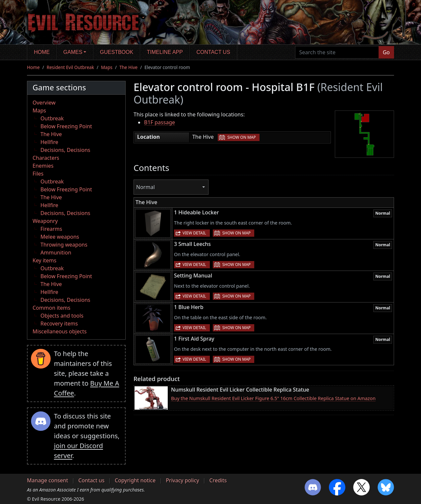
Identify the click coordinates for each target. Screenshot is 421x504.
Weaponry (45, 221)
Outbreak (52, 118)
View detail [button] (194, 233)
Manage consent (48, 480)
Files (38, 174)
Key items (44, 260)
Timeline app (165, 52)
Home (42, 52)
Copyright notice (135, 480)
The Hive (128, 67)
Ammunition (56, 252)
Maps (107, 67)
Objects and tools (62, 316)
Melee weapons (60, 237)
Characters (46, 158)
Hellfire (49, 142)
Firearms (51, 229)
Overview (44, 103)
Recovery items (59, 324)
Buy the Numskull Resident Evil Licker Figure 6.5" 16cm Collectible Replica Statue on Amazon (273, 398)
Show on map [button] (241, 137)
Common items (51, 308)
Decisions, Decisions (65, 150)
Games (73, 52)
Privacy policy (182, 480)
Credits (218, 480)
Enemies (43, 166)
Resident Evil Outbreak (70, 67)
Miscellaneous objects (60, 331)
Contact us (213, 52)
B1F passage (160, 122)
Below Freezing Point (66, 126)
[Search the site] (337, 52)
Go (386, 52)
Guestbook (117, 52)
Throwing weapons (64, 245)
